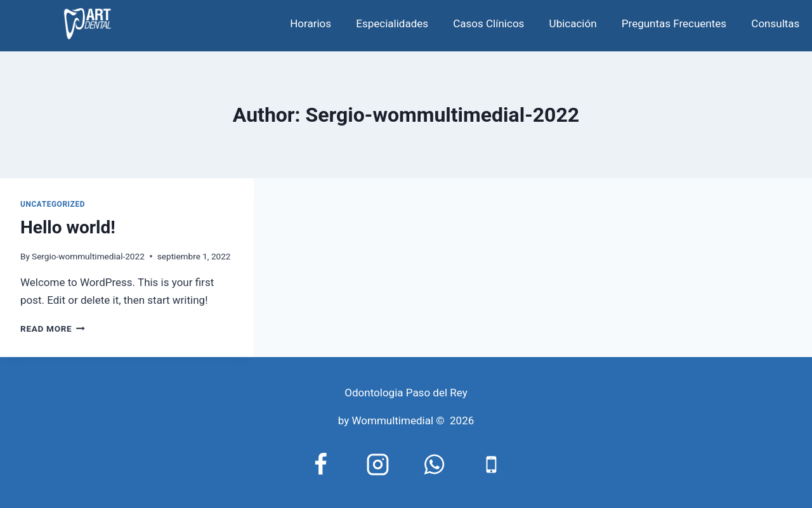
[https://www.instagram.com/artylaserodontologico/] (377, 464)
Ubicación (573, 23)
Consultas (775, 23)
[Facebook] (321, 464)
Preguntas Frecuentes (674, 23)
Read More (53, 329)
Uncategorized (53, 204)
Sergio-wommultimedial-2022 (88, 256)
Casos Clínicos (488, 23)
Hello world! (68, 227)
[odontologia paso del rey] (88, 24)
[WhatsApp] (435, 464)
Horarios (311, 23)
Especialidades (392, 23)
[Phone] (492, 464)
